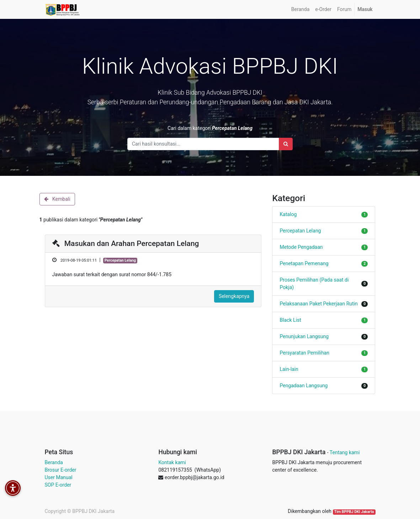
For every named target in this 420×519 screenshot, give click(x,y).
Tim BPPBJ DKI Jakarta (354, 512)
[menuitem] (300, 9)
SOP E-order (58, 485)
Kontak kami (172, 462)
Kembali (57, 199)
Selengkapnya (234, 296)
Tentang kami (345, 452)
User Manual (59, 477)
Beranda (54, 462)
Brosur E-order (61, 470)
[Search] (286, 144)
